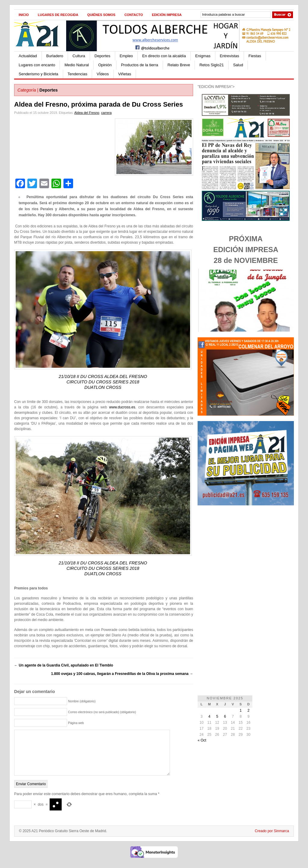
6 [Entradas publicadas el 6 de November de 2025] (225, 717)
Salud (238, 65)
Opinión (105, 65)
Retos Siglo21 (212, 65)
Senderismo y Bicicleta (38, 74)
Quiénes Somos (101, 15)
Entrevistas (229, 56)
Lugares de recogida (58, 15)
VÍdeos (103, 74)
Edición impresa (167, 15)
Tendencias (78, 74)
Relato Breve (179, 65)
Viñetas (125, 74)
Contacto (134, 15)
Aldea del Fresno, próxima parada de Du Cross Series (99, 104)
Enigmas (203, 56)
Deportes (102, 56)
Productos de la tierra (140, 65)
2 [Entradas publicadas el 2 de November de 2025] (249, 710)
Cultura (79, 56)
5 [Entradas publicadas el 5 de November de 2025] (217, 717)
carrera (106, 113)
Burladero (55, 56)
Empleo (126, 56)
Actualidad (28, 56)
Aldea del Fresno (87, 113)
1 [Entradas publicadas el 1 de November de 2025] (241, 710)
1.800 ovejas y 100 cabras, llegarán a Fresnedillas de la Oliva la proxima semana (122, 674)
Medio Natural (77, 65)
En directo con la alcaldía (164, 56)
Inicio (24, 15)
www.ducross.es (122, 407)
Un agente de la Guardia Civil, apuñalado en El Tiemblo (64, 665)
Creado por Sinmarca (272, 840)
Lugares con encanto (37, 65)
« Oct (202, 740)
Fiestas (255, 56)
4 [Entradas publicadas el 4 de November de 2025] (209, 717)
